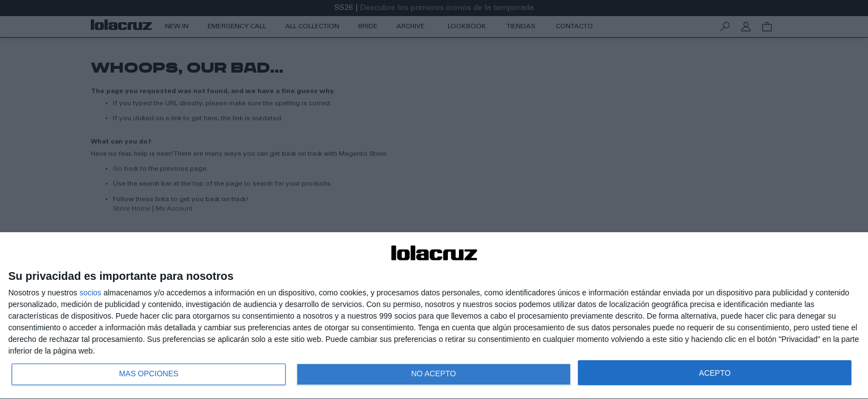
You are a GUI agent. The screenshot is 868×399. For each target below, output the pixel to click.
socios (90, 292)
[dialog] (434, 316)
